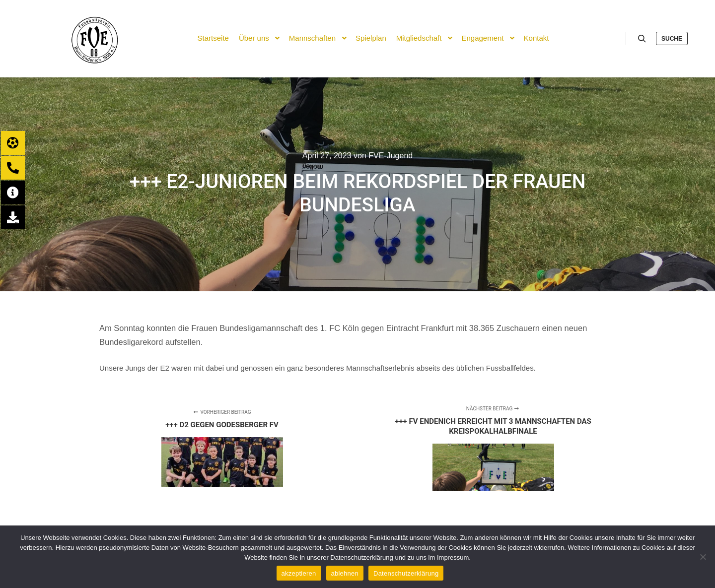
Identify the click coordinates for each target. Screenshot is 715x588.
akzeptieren (299, 573)
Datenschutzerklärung (406, 573)
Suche (672, 39)
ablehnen (345, 573)
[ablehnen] (703, 557)
